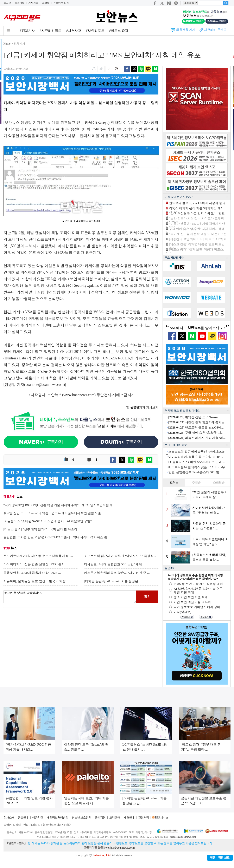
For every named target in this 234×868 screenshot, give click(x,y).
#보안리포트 (95, 31)
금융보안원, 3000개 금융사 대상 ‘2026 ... (32, 573)
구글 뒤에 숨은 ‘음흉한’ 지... (196, 433)
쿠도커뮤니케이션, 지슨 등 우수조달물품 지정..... (38, 556)
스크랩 (46, 3)
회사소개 (9, 818)
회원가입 (20, 3)
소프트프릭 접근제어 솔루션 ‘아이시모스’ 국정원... (120, 556)
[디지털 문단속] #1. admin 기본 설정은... (113, 581)
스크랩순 (219, 482)
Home (7, 44)
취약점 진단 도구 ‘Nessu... (194, 417)
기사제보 (33, 3)
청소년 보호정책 (82, 818)
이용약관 (38, 818)
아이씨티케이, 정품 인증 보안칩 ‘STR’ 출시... (36, 564)
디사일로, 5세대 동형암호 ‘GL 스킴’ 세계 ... (115, 564)
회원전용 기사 (186, 30)
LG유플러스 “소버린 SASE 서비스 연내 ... (197, 462)
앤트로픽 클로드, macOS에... (196, 428)
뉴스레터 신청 (61, 3)
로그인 (7, 3)
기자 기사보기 (142, 407)
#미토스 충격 (119, 31)
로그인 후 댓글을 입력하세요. (70, 597)
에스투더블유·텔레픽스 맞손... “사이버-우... (198, 467)
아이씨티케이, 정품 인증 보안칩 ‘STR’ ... (196, 457)
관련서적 (144, 818)
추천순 (196, 482)
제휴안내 (129, 818)
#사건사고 (74, 31)
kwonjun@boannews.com (119, 848)
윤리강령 (100, 818)
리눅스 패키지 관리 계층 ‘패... (197, 438)
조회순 (174, 482)
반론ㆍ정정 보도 (220, 858)
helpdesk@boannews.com (183, 837)
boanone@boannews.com (45, 385)
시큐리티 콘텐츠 (215, 30)
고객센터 (115, 818)
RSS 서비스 (162, 818)
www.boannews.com (79, 395)
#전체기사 (27, 31)
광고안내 (23, 818)
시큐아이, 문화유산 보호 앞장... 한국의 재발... (36, 581)
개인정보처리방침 (57, 818)
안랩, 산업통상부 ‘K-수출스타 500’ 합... (195, 472)
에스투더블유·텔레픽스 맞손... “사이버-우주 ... (117, 573)
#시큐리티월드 (51, 31)
